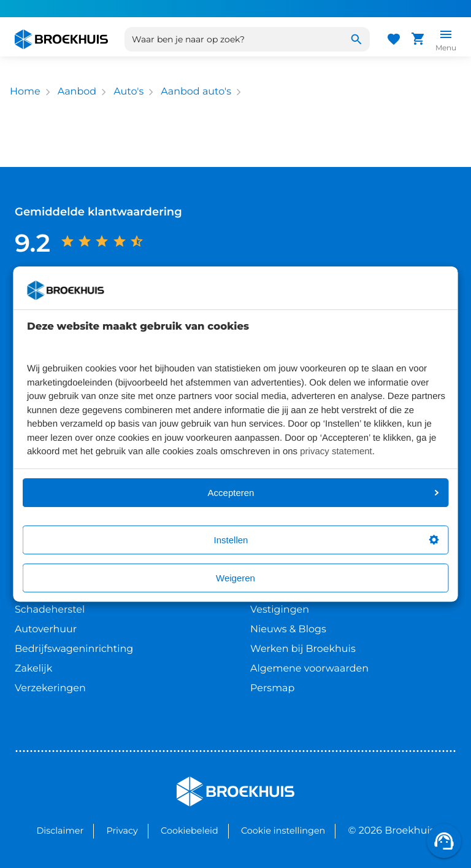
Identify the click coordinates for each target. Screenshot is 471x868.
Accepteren (324, 493)
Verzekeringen (50, 688)
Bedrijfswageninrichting (74, 649)
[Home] (61, 39)
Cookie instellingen (283, 831)
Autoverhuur (46, 630)
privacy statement (336, 451)
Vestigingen (280, 610)
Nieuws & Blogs (288, 630)
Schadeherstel (50, 610)
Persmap (272, 688)
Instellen (327, 540)
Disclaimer (60, 831)
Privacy (122, 831)
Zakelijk (33, 669)
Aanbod (77, 92)
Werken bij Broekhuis (303, 649)
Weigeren (235, 578)
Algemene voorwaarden (309, 669)
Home (25, 92)
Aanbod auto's (196, 92)
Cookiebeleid (190, 831)
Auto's (128, 92)
